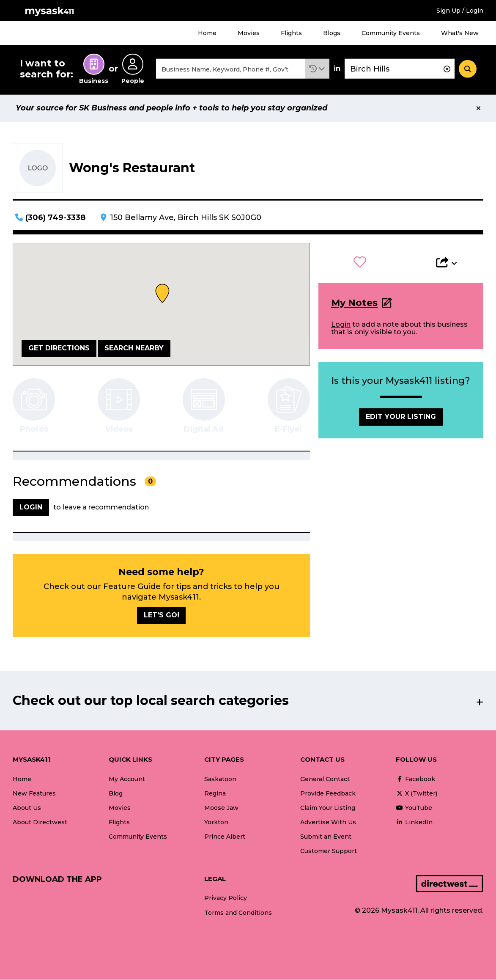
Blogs (332, 33)
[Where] (400, 69)
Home (207, 33)
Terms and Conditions (238, 913)
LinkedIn (414, 823)
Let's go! (162, 616)
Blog (116, 794)
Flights (291, 33)
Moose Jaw (221, 808)
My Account (127, 779)
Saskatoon (220, 779)
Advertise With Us (328, 823)
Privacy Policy (226, 899)
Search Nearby (134, 348)
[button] (317, 69)
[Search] (468, 69)
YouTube (414, 808)
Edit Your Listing (401, 417)
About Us (27, 808)
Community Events (391, 33)
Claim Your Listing (328, 808)
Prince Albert (225, 837)
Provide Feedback (328, 794)
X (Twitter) (417, 794)
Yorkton (216, 823)
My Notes (354, 303)
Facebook (415, 779)
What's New (460, 33)
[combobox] (230, 69)
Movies (249, 33)
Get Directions (59, 348)
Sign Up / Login (460, 11)
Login (341, 325)
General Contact (325, 779)
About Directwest (40, 823)
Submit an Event (326, 837)
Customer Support (329, 851)
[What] (230, 69)
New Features (34, 794)
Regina (215, 794)
